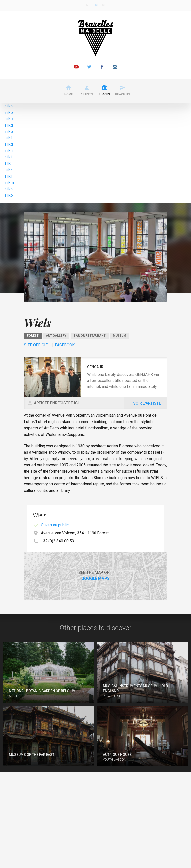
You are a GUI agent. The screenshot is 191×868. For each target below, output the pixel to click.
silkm (9, 182)
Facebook (65, 345)
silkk (9, 170)
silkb (9, 112)
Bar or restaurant (90, 336)
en (96, 5)
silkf (8, 138)
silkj (8, 163)
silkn (9, 189)
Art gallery (56, 336)
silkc (9, 119)
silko (9, 195)
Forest (33, 336)
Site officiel (37, 345)
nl (104, 5)
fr (87, 5)
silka (9, 106)
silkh (9, 151)
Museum (119, 336)
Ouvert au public (55, 525)
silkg (9, 144)
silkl (8, 176)
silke (9, 131)
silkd (9, 125)
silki (8, 157)
